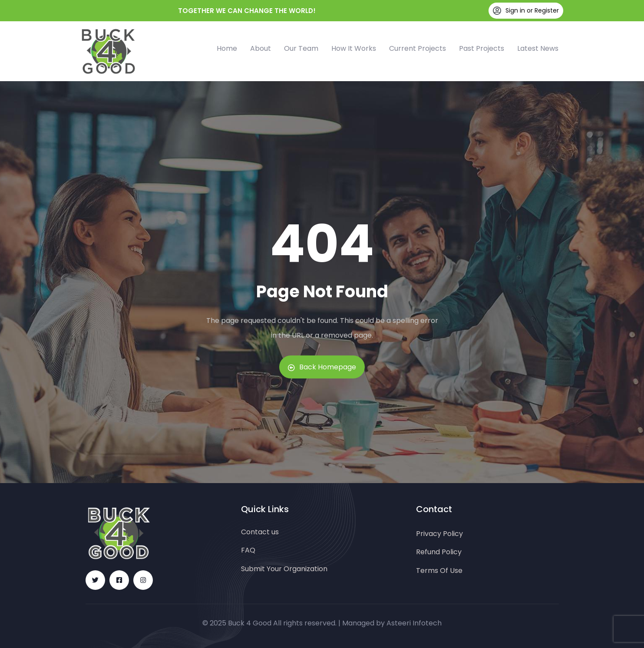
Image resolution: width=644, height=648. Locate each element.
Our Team (301, 48)
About (261, 48)
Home (227, 48)
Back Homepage (322, 367)
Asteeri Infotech (414, 623)
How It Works (354, 48)
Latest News (538, 48)
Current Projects (418, 48)
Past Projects (482, 48)
